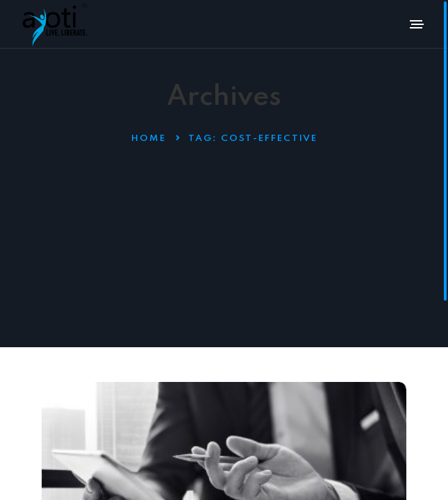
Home (149, 139)
